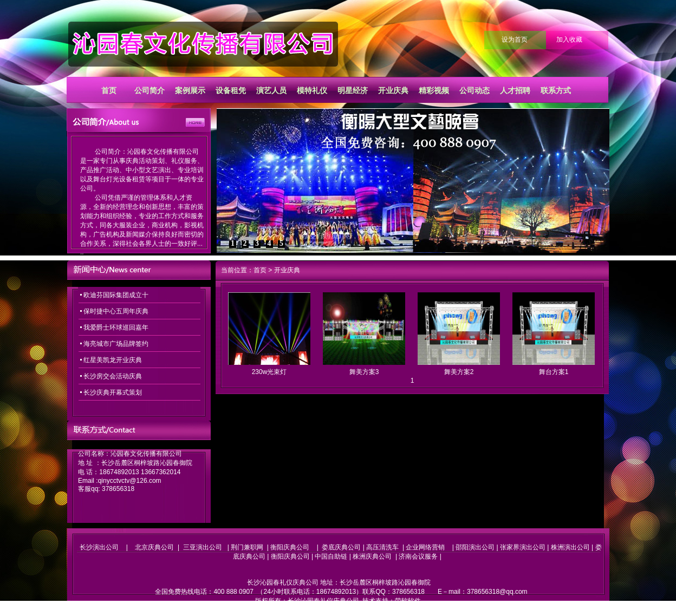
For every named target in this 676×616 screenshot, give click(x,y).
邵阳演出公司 (475, 547)
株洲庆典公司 (372, 556)
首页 (109, 90)
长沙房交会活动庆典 (113, 376)
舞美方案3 (364, 369)
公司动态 (474, 90)
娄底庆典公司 (341, 547)
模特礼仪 (312, 90)
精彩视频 (434, 90)
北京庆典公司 (154, 547)
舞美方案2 (459, 369)
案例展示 (190, 90)
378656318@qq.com (497, 592)
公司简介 (149, 90)
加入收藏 (569, 40)
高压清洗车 (382, 547)
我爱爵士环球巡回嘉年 (116, 327)
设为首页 (515, 40)
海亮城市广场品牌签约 (116, 344)
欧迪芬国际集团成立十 (116, 295)
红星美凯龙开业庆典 (113, 360)
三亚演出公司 (203, 547)
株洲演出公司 (570, 547)
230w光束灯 (269, 369)
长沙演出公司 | (107, 547)
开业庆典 (393, 90)
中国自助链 (331, 556)
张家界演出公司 (523, 547)
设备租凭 (231, 90)
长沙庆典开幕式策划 (113, 392)
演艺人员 (271, 90)
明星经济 (353, 90)
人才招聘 (515, 90)
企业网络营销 (425, 547)
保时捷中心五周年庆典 (116, 311)
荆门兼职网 (247, 547)
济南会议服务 (418, 556)
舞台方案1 (554, 369)
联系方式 (556, 90)
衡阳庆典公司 (290, 547)
